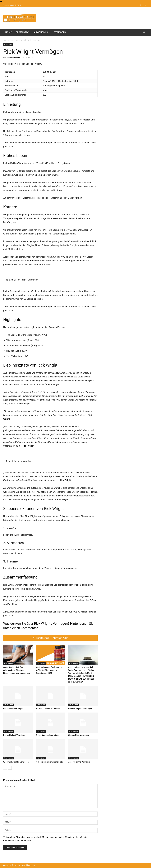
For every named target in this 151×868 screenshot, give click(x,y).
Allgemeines (42, 32)
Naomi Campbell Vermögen (80, 708)
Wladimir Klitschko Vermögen (16, 762)
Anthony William (14, 57)
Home (8, 32)
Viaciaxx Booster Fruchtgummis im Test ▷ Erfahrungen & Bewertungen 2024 (49, 670)
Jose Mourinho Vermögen (79, 762)
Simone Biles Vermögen (79, 735)
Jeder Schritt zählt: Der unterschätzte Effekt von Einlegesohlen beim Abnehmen (17, 670)
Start (5, 40)
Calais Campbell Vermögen (47, 735)
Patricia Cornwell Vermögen (48, 708)
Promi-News (23, 32)
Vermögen (60, 32)
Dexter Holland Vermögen (14, 735)
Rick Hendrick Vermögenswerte (49, 762)
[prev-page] (5, 768)
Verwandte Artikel (41, 638)
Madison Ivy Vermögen (13, 708)
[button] (144, 32)
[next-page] (10, 768)
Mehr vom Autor (60, 638)
